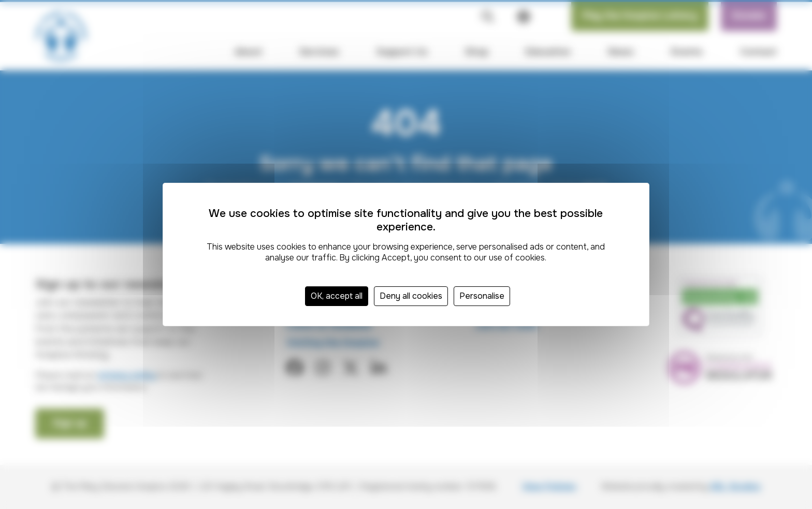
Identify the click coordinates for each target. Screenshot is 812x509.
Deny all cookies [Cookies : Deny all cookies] (411, 296)
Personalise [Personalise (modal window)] (482, 296)
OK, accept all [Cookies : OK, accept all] (337, 296)
